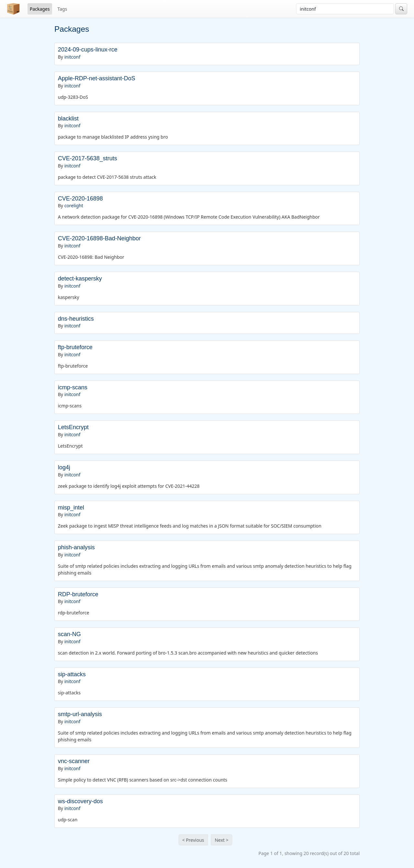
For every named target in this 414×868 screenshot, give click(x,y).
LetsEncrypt (73, 427)
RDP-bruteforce (78, 594)
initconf (72, 57)
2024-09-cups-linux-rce (88, 50)
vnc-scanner (74, 761)
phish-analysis (76, 547)
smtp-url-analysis (80, 714)
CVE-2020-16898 (80, 199)
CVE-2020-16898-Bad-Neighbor (99, 238)
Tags (62, 9)
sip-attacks (72, 674)
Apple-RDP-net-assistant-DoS (97, 78)
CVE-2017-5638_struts (87, 158)
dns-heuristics (76, 319)
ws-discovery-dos (80, 801)
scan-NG (69, 634)
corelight (74, 206)
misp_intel (71, 508)
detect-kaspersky (80, 279)
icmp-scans (73, 387)
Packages (40, 9)
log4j (64, 467)
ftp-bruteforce (75, 347)
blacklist (68, 119)
